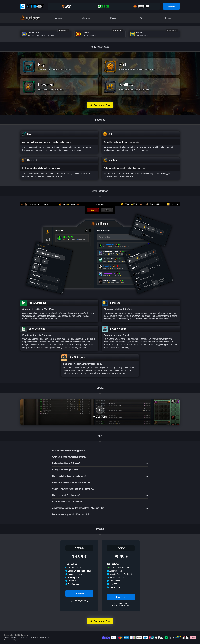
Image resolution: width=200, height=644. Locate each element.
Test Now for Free (100, 105)
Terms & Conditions (11, 637)
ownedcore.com (30, 640)
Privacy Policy (23, 637)
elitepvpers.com (18, 640)
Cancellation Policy (36, 637)
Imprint (47, 637)
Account (171, 6)
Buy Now (79, 594)
